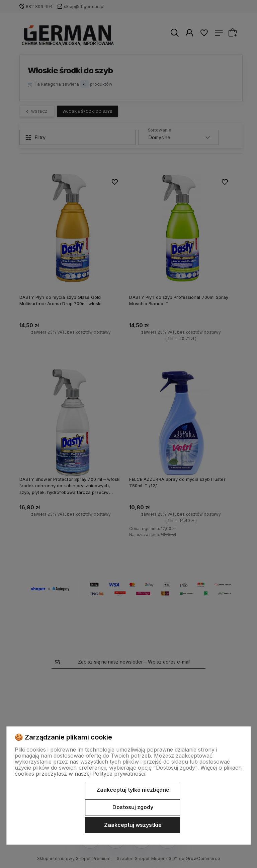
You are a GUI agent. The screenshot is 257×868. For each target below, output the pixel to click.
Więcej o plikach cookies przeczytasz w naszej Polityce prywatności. (128, 771)
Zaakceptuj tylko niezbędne (133, 790)
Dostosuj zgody (133, 807)
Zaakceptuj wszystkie (133, 825)
